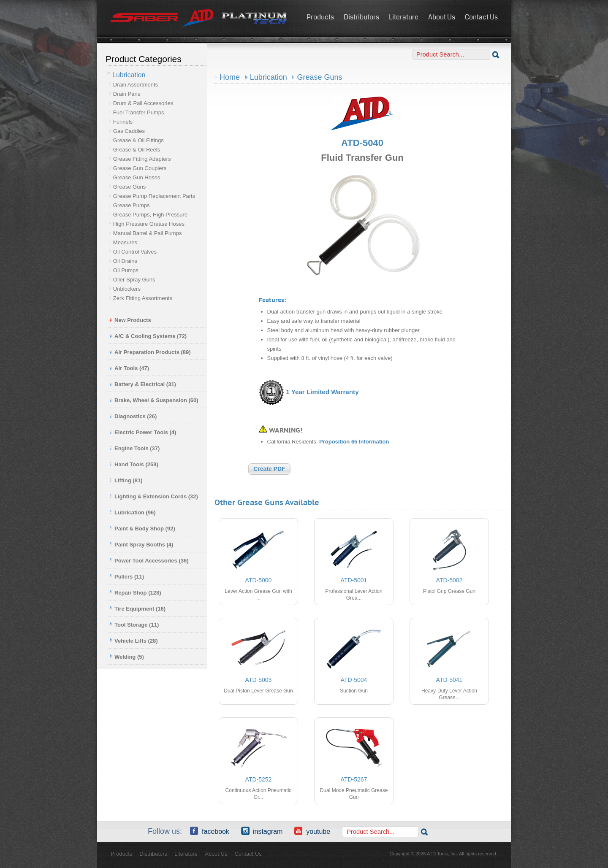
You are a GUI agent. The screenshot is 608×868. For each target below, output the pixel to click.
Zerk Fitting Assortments (143, 298)
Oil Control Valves (135, 252)
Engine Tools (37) (135, 448)
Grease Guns (129, 187)
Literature (404, 17)
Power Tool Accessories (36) (149, 561)
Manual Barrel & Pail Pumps (148, 233)
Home (230, 77)
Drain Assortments (136, 85)
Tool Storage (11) (134, 625)
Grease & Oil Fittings (138, 140)
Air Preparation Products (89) (150, 352)
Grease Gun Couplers (140, 168)
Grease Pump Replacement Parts (154, 196)
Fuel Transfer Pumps (139, 112)
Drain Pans (127, 94)
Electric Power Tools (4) (143, 432)
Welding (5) (127, 657)
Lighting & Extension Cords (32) (154, 496)
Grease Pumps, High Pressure (150, 215)
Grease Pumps (132, 205)
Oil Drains (125, 261)
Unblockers (127, 289)
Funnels (123, 122)
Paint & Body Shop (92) (142, 529)
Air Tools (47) (129, 368)
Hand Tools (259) (134, 464)
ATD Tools (199, 18)
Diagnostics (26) (133, 416)
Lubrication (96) (133, 512)
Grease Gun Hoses (137, 177)
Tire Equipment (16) (138, 609)
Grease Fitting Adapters (142, 159)
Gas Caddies (129, 131)
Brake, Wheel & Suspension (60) (154, 400)
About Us (442, 17)
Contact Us (481, 17)
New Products (130, 320)
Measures (125, 242)
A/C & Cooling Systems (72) (148, 336)
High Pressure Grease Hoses (149, 224)
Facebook (210, 831)
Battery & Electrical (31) (143, 384)
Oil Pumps (126, 270)
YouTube (312, 831)
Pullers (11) (127, 577)
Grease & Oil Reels (137, 150)
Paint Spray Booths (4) (141, 545)
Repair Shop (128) (136, 593)
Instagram (262, 831)
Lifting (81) (126, 480)
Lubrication (269, 77)
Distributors (361, 17)
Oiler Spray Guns (134, 280)
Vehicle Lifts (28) (134, 641)
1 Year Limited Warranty (322, 392)
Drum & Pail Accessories (143, 103)
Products (320, 17)
